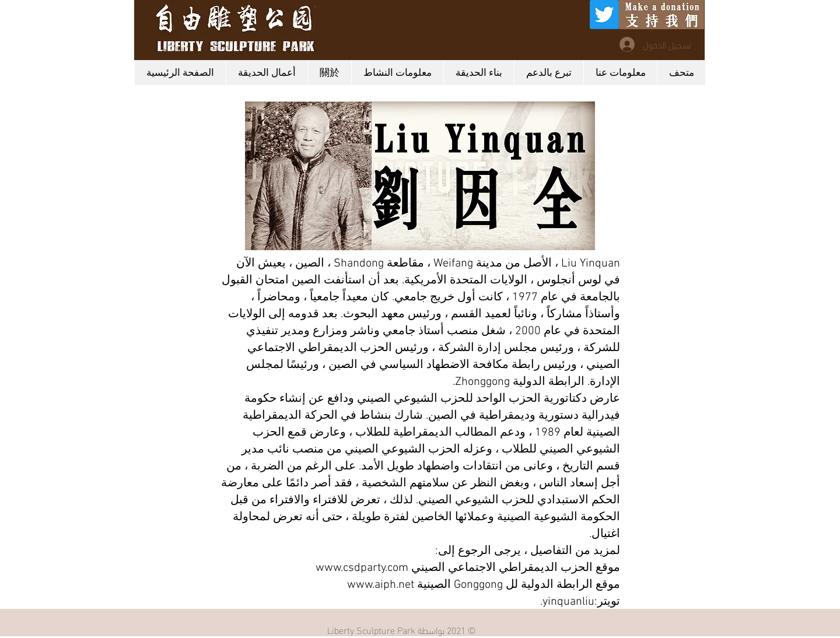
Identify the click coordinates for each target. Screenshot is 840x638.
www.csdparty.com (362, 568)
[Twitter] (604, 15)
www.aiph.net (381, 585)
